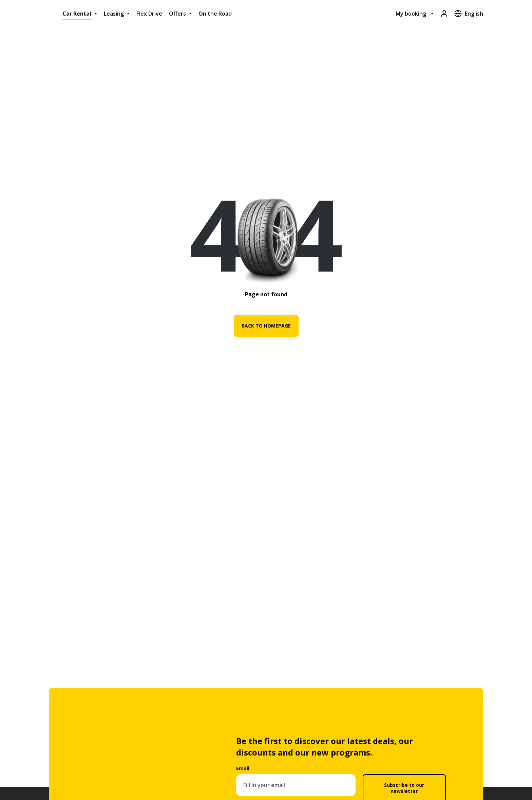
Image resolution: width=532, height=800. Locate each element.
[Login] (444, 13)
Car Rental (77, 14)
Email (243, 768)
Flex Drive (149, 14)
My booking (411, 14)
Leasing (114, 14)
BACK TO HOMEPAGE (266, 326)
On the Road (215, 14)
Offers (177, 14)
